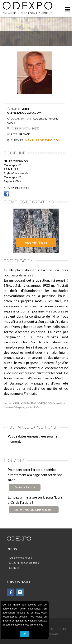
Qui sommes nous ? (21, 558)
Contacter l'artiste (25, 487)
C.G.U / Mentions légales (24, 563)
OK (25, 634)
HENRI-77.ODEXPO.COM (43, 140)
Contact (14, 568)
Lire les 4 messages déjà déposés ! (34, 510)
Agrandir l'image (36, 243)
